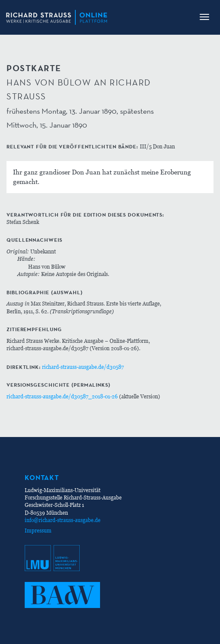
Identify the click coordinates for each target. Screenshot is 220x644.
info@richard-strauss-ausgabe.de (63, 520)
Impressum (38, 531)
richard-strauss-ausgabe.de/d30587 (83, 367)
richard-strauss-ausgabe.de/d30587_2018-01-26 (62, 396)
